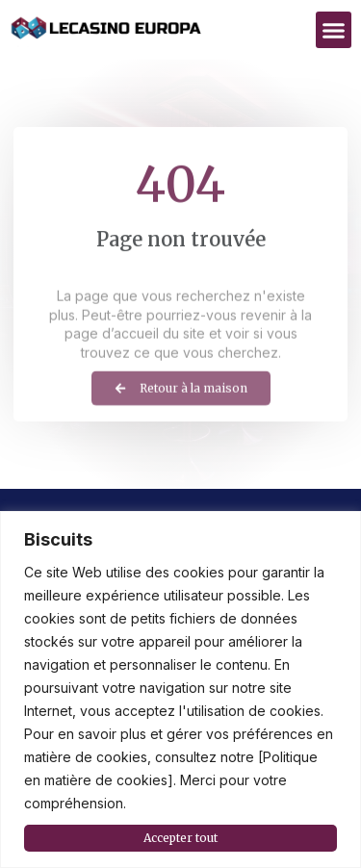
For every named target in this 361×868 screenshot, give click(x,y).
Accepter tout (180, 838)
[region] (180, 689)
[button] (334, 30)
